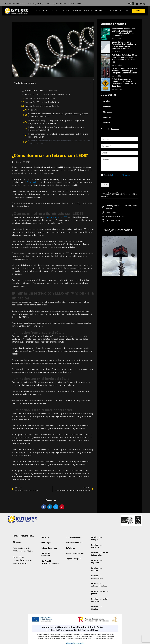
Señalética (70, 548)
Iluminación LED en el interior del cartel (42, 106)
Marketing (108, 112)
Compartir (33, 110)
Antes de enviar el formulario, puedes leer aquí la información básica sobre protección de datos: (119, 195)
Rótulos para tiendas (97, 608)
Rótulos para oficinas (97, 569)
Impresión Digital (73, 561)
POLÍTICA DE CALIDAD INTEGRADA (50, 562)
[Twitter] (141, 4)
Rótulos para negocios (97, 562)
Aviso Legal (46, 542)
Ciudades (107, 117)
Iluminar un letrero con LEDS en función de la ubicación (46, 94)
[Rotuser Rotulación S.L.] (126, 551)
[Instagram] (144, 4)
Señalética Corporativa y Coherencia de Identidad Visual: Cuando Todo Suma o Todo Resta (59, 142)
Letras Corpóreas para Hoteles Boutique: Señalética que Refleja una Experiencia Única (58, 135)
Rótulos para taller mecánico (99, 600)
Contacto (45, 537)
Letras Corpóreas (74, 537)
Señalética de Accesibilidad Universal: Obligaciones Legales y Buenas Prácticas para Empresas (58, 115)
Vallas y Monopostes (71, 554)
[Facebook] (137, 4)
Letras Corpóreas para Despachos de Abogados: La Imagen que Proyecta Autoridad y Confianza (56, 122)
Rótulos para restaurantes (97, 577)
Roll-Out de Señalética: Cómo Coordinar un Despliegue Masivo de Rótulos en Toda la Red (57, 129)
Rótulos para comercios (97, 546)
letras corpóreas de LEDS (56, 217)
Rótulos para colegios (97, 538)
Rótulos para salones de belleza (99, 585)
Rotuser (107, 123)
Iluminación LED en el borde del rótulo (42, 102)
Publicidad (108, 106)
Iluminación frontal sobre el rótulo (40, 98)
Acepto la (117, 175)
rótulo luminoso (33, 182)
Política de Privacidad (121, 175)
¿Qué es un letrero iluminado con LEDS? (39, 91)
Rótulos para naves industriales (100, 554)
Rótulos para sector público (100, 592)
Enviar (105, 185)
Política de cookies (49, 548)
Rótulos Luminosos (74, 542)
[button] (59, 11)
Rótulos (107, 101)
